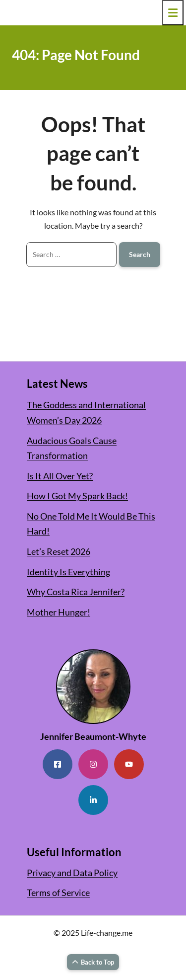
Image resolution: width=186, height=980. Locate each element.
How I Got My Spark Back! (77, 496)
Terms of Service (58, 892)
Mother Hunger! (59, 612)
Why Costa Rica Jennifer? (76, 592)
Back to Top (93, 962)
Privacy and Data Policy (72, 873)
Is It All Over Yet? (60, 476)
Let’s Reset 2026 (59, 551)
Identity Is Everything (68, 572)
